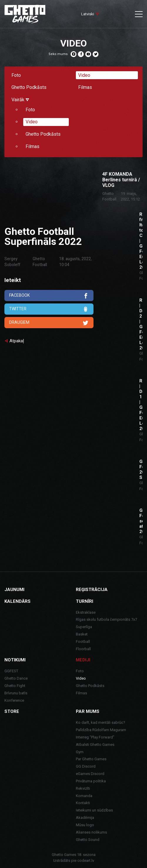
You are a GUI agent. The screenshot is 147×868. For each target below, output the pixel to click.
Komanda (84, 796)
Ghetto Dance (16, 678)
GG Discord (86, 766)
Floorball (83, 649)
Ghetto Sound (88, 840)
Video (84, 75)
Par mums (88, 711)
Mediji (83, 660)
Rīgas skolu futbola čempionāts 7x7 (106, 619)
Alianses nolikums (91, 832)
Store (12, 711)
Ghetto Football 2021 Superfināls (141, 469)
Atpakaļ (17, 341)
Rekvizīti (83, 788)
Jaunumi (14, 590)
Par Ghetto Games (91, 759)
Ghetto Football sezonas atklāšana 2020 (141, 521)
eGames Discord (90, 774)
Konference (14, 700)
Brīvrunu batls (16, 693)
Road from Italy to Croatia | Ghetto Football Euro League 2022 (141, 241)
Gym (80, 752)
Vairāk (20, 100)
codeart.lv (86, 860)
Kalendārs (17, 601)
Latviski (88, 14)
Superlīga (84, 627)
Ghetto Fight (15, 686)
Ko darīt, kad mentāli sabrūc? (101, 722)
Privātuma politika (91, 781)
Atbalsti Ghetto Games (95, 745)
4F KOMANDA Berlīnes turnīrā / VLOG (121, 180)
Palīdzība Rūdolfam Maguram (101, 730)
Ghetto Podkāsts (29, 87)
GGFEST (11, 671)
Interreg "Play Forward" (95, 737)
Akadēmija (85, 818)
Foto (16, 75)
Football (83, 642)
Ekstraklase (86, 612)
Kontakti (83, 803)
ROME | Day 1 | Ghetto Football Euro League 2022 (141, 405)
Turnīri (85, 601)
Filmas (85, 87)
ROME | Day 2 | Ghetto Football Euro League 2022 (141, 324)
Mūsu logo (85, 825)
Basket (82, 634)
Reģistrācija (92, 590)
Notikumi (15, 660)
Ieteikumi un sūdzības (94, 810)
